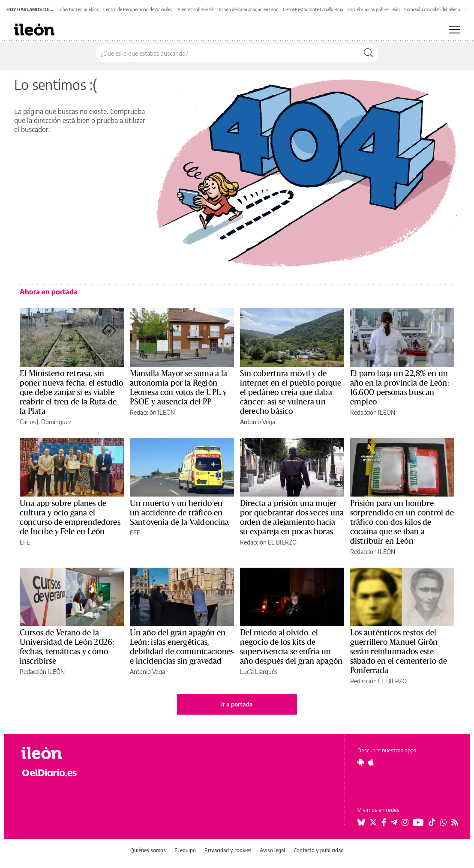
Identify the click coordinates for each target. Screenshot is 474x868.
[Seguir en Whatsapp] (444, 822)
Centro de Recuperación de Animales (138, 9)
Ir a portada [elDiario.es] (237, 704)
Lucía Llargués (259, 672)
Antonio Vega (258, 422)
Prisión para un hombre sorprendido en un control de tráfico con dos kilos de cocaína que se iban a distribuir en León (402, 522)
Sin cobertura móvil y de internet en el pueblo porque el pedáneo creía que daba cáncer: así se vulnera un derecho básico (291, 392)
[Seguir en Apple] (371, 762)
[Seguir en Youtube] (418, 822)
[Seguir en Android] (361, 762)
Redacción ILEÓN (152, 412)
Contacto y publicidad (319, 850)
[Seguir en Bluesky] (361, 822)
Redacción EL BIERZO (268, 542)
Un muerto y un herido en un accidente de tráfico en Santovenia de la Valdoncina (180, 513)
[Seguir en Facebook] (384, 822)
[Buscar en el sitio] (227, 53)
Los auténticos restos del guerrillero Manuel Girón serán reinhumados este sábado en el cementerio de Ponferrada (399, 652)
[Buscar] (369, 53)
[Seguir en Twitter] (373, 822)
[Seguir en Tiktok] (432, 822)
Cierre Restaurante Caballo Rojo (313, 9)
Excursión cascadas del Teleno (432, 9)
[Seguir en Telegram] (394, 822)
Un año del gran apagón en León (248, 9)
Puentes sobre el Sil (195, 9)
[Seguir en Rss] (455, 822)
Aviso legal (272, 850)
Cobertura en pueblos (78, 9)
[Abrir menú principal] (454, 30)
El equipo (185, 850)
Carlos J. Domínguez (45, 422)
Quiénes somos (148, 850)
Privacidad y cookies (228, 850)
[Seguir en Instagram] (405, 822)
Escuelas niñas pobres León (374, 9)
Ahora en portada (49, 292)
